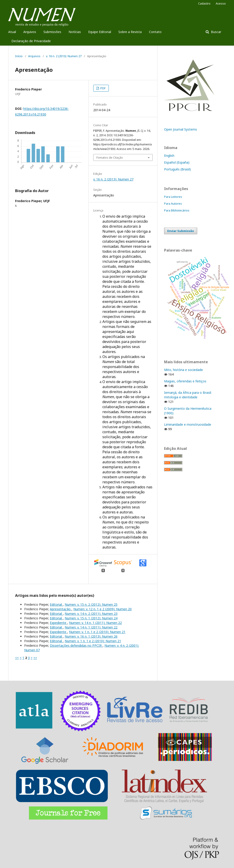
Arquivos (30, 32)
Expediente (58, 623)
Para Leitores (173, 197)
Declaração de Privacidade (31, 41)
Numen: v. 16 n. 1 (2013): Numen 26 (91, 636)
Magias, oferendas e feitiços (185, 381)
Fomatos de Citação (110, 157)
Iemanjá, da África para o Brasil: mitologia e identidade (188, 395)
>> (35, 658)
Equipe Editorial (100, 32)
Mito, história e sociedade (183, 370)
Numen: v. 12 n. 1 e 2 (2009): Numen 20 (102, 609)
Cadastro (204, 3)
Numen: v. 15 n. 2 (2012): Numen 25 (91, 604)
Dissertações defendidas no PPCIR (76, 645)
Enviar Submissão (181, 231)
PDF (103, 88)
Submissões (52, 32)
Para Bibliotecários (177, 210)
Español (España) (177, 162)
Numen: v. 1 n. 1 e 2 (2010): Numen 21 (97, 632)
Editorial (56, 604)
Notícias (75, 32)
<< (17, 658)
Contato (155, 32)
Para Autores (173, 203)
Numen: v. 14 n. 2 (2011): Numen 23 (91, 614)
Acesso (221, 3)
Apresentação (61, 609)
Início (19, 56)
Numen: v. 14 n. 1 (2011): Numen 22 (95, 623)
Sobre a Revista (130, 32)
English (169, 156)
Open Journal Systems (181, 129)
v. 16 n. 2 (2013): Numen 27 (64, 56)
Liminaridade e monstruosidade (188, 424)
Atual (12, 32)
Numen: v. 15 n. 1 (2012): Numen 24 (91, 618)
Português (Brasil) (177, 169)
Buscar (216, 32)
